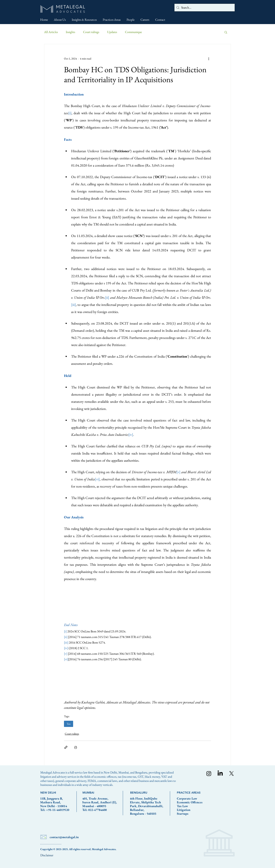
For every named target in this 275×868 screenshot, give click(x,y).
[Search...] (204, 8)
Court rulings (91, 32)
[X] (231, 773)
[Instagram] (209, 773)
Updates (112, 32)
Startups (183, 814)
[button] (226, 32)
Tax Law (182, 806)
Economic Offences (190, 802)
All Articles (51, 32)
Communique (133, 32)
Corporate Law (187, 798)
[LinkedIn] (220, 773)
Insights (70, 32)
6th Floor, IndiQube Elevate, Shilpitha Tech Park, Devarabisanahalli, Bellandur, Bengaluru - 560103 (147, 806)
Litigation (184, 810)
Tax (69, 724)
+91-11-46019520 (58, 810)
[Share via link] (66, 747)
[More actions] (209, 59)
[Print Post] (76, 747)
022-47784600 (97, 810)
